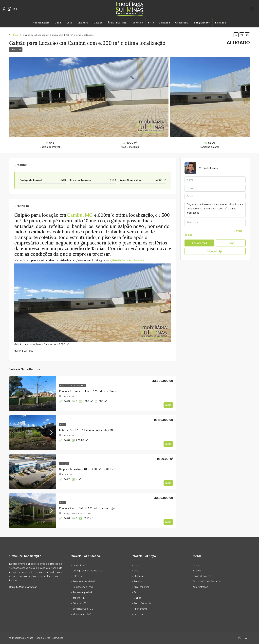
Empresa (197, 571)
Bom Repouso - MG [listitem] (82, 609)
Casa (58, 23)
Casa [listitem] (135, 571)
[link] (33, 394)
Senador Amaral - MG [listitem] (83, 582)
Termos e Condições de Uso (207, 582)
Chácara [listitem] (137, 576)
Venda (63, 386)
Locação (221, 23)
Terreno (138, 23)
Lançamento (202, 23)
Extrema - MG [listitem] (78, 603)
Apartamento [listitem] (139, 609)
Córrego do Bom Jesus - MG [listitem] (86, 571)
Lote (69, 23)
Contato (197, 565)
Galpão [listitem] (136, 598)
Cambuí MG (80, 215)
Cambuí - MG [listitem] (78, 565)
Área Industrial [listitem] (140, 587)
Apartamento (41, 23)
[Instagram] (240, 638)
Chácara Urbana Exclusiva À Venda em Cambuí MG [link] (91, 391)
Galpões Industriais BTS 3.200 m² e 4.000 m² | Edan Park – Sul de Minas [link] (104, 469)
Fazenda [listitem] (137, 614)
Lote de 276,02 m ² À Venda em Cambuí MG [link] (87, 430)
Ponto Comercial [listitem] (141, 603)
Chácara (83, 23)
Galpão (98, 23)
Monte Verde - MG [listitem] (81, 614)
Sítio (151, 23)
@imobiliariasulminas (127, 260)
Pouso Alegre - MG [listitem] (81, 592)
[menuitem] (252, 9)
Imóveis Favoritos (202, 576)
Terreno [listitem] (137, 582)
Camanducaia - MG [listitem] (82, 587)
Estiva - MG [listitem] (77, 576)
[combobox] (215, 222)
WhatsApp (215, 251)
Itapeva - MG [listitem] (78, 598)
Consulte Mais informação (23, 587)
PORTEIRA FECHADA (77, 386)
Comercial (182, 23)
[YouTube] (247, 638)
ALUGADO (16, 50)
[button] (236, 35)
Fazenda (165, 23)
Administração (200, 587)
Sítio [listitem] (135, 592)
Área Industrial (118, 23)
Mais (168, 405)
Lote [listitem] (135, 565)
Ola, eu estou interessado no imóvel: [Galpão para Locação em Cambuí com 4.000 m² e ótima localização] (215, 209)
